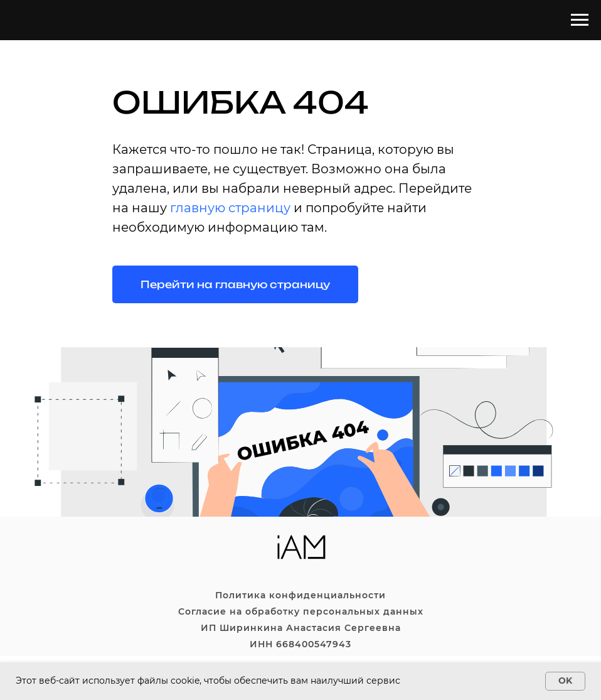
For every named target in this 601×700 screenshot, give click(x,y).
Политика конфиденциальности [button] (300, 595)
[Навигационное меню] (580, 20)
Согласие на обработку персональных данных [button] (301, 611)
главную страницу (230, 208)
